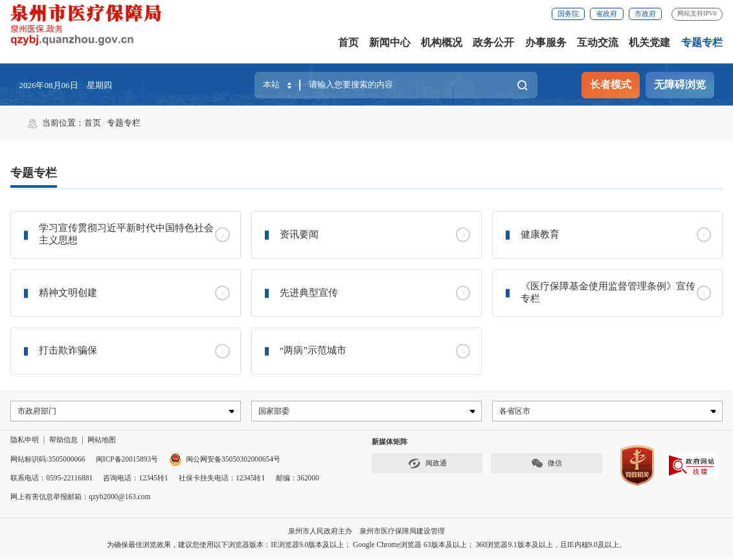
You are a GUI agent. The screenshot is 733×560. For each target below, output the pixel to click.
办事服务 (546, 42)
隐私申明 (25, 442)
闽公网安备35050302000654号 (225, 460)
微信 (547, 465)
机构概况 (442, 42)
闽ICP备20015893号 (127, 460)
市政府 (645, 14)
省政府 (606, 14)
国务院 (568, 14)
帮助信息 (63, 442)
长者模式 (611, 84)
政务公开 (493, 42)
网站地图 (102, 442)
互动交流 (598, 42)
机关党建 (649, 42)
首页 (348, 42)
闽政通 (427, 465)
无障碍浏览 (680, 84)
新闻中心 (390, 42)
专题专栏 (702, 42)
